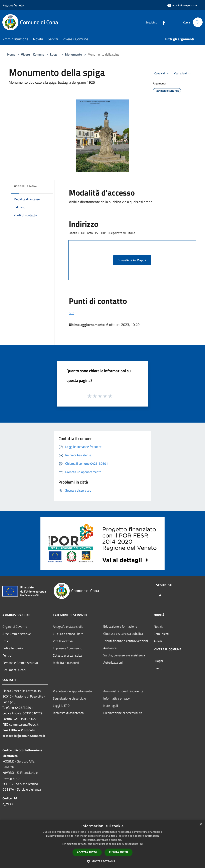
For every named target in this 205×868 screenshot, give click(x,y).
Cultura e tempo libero (68, 634)
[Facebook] (162, 22)
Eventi (158, 668)
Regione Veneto (13, 5)
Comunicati (161, 634)
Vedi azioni (183, 74)
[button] (102, 861)
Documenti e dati (14, 670)
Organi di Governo (15, 627)
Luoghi (55, 54)
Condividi (163, 74)
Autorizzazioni (113, 662)
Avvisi (158, 641)
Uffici (6, 641)
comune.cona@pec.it (24, 724)
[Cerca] (198, 22)
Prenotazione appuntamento (72, 691)
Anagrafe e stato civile (68, 627)
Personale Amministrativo (20, 663)
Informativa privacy (117, 698)
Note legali (111, 706)
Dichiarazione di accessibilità (123, 713)
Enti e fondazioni (14, 648)
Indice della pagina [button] (25, 186)
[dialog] (102, 844)
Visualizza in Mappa (132, 260)
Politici (7, 655)
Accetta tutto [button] (87, 852)
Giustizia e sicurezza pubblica (123, 634)
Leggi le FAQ (61, 706)
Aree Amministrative (17, 634)
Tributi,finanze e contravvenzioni (126, 641)
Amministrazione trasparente (123, 691)
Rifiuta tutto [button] (119, 852)
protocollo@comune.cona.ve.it (24, 736)
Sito (72, 313)
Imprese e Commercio (67, 648)
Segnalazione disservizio (69, 698)
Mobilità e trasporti (66, 663)
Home (11, 54)
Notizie (159, 627)
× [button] (200, 824)
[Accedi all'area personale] (182, 5)
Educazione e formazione (120, 626)
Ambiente (110, 648)
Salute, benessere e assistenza (124, 655)
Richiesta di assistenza (68, 713)
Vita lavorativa (63, 641)
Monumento (73, 54)
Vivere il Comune (33, 54)
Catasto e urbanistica (67, 655)
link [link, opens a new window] (141, 844)
